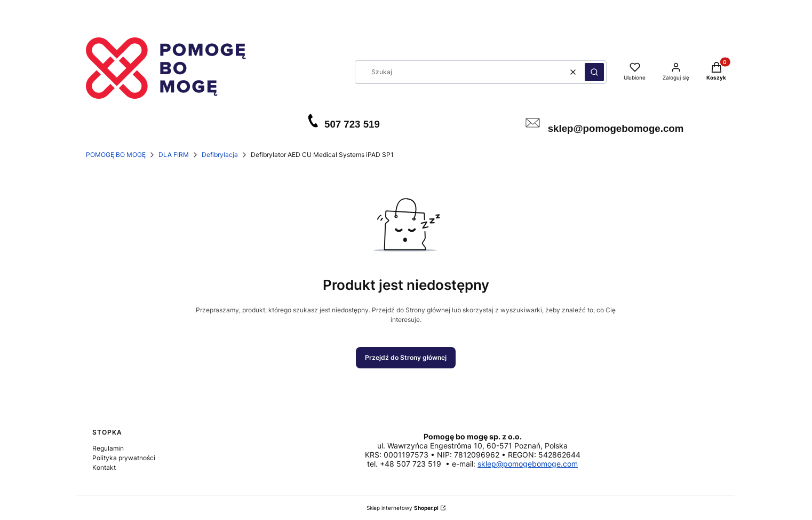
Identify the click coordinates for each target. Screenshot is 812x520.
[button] (594, 72)
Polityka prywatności (124, 458)
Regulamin (108, 448)
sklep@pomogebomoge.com (528, 464)
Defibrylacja (220, 155)
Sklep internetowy (403, 508)
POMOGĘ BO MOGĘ (116, 155)
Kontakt (104, 467)
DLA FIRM (174, 155)
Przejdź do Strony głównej (406, 357)
